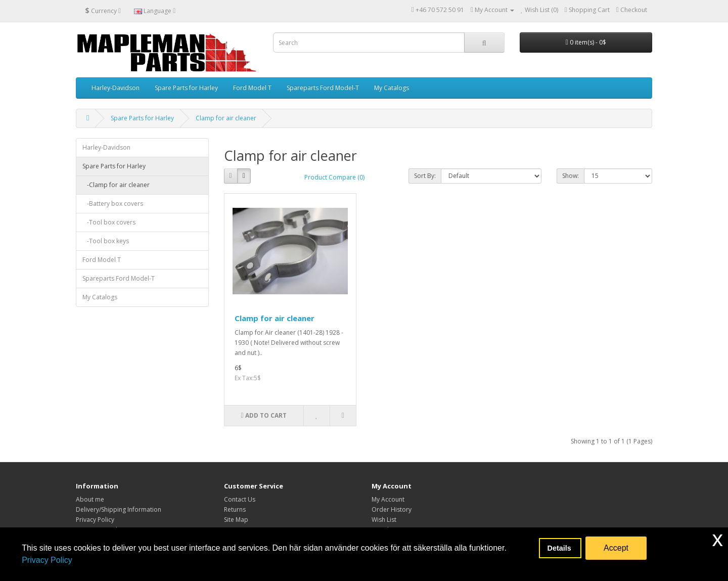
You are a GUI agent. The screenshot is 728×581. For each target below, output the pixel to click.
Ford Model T (252, 88)
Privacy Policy (47, 560)
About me (90, 499)
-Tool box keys (106, 241)
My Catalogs (392, 88)
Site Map (236, 520)
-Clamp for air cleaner (116, 185)
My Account (388, 499)
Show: (571, 176)
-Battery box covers (113, 204)
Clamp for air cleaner (226, 118)
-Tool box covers (109, 222)
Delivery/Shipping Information (119, 509)
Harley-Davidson (116, 88)
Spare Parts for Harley (186, 88)
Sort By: (425, 176)
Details (560, 548)
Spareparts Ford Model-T (323, 88)
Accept (616, 548)
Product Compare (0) (334, 177)
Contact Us (240, 499)
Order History (392, 509)
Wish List (384, 520)
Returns (235, 509)
